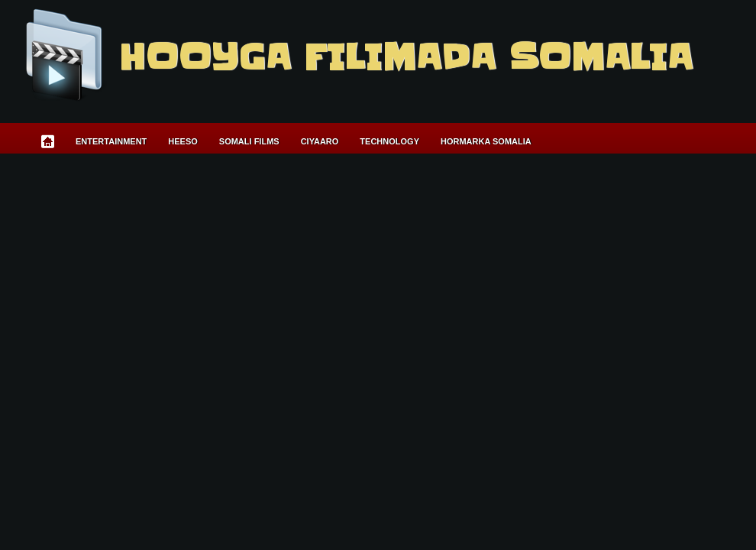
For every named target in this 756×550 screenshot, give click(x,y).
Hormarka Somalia (486, 141)
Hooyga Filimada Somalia (405, 57)
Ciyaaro (320, 141)
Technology (389, 141)
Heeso (183, 141)
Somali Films (249, 141)
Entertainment (111, 141)
